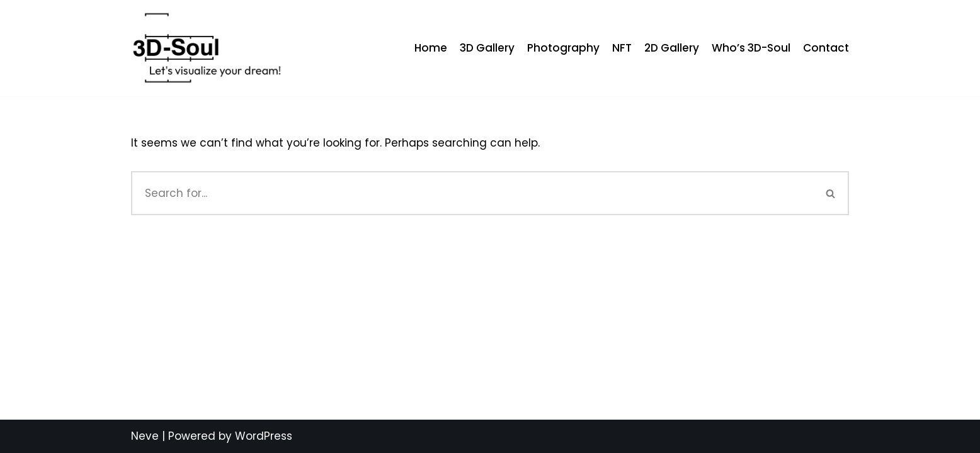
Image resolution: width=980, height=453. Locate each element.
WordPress (264, 436)
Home (431, 48)
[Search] (472, 193)
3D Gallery (487, 48)
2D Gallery (672, 48)
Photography (563, 48)
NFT (622, 48)
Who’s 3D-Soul (751, 48)
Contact (826, 48)
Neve (145, 436)
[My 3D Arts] (207, 48)
